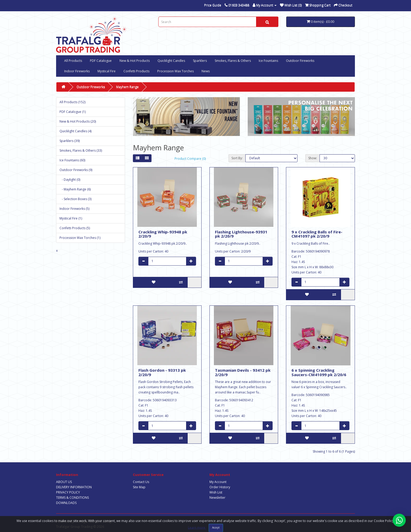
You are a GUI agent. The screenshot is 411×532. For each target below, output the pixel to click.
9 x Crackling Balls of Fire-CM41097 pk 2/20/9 (317, 234)
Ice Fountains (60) (72, 160)
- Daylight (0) (70, 180)
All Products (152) (72, 102)
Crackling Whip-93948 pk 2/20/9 (163, 234)
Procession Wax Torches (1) (80, 238)
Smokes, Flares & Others (233, 61)
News (206, 71)
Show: (313, 158)
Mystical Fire (107, 71)
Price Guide (213, 5)
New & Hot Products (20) (78, 121)
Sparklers (200, 61)
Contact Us (141, 482)
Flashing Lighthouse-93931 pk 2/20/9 (241, 234)
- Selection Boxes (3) (75, 199)
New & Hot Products (135, 61)
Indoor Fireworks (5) (74, 209)
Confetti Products (136, 71)
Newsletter (217, 498)
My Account (218, 482)
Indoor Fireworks (77, 71)
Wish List (216, 492)
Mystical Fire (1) (71, 218)
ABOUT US (64, 482)
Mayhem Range (127, 87)
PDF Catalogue (101, 61)
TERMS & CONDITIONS (72, 498)
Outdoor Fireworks (300, 61)
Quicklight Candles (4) (75, 131)
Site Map (139, 487)
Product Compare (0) (190, 159)
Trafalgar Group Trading (93, 521)
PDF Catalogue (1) (73, 112)
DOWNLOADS (66, 503)
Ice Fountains (268, 61)
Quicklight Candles (171, 61)
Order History (220, 487)
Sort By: (237, 158)
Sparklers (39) (70, 141)
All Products (73, 61)
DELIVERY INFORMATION (74, 487)
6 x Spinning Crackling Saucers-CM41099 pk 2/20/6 (319, 372)
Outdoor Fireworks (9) (76, 170)
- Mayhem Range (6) (75, 189)
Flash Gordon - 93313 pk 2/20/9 (162, 372)
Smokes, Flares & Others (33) (81, 150)
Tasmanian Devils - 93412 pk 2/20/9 (243, 372)
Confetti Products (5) (75, 228)
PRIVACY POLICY (68, 492)
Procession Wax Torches (175, 71)
